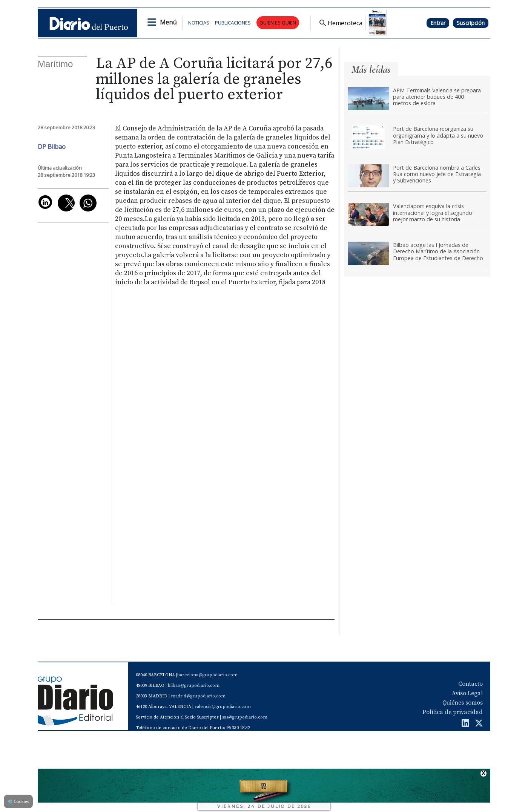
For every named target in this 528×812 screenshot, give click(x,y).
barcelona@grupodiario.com (207, 675)
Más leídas (371, 70)
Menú (168, 22)
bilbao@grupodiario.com (194, 686)
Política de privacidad (453, 712)
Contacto (470, 684)
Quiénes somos (463, 703)
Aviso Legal (467, 693)
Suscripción (471, 23)
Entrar (438, 23)
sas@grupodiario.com (245, 717)
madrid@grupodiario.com (198, 696)
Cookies (18, 801)
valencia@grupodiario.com (223, 707)
